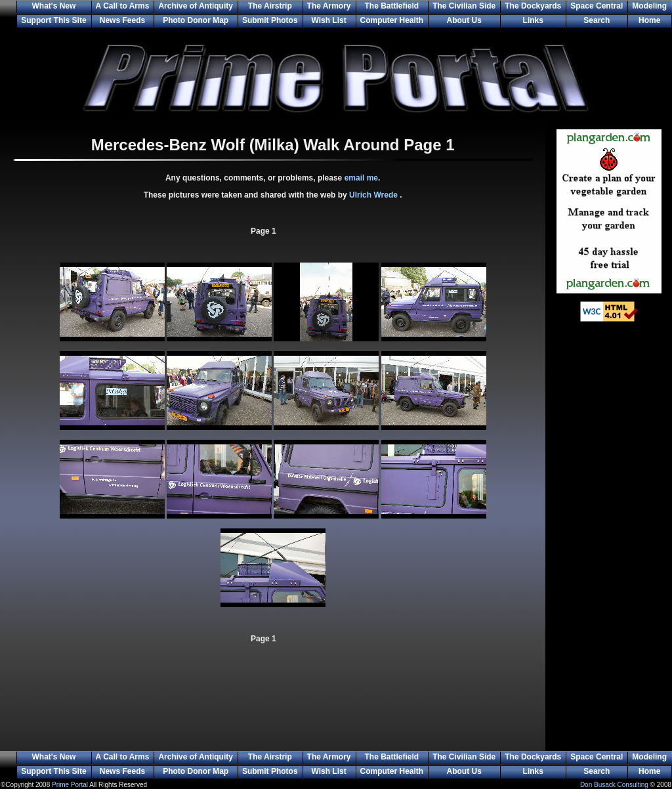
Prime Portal (70, 785)
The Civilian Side (464, 6)
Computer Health (392, 20)
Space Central (597, 6)
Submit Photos (270, 20)
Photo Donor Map (196, 20)
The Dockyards (533, 6)
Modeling (649, 6)
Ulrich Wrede (374, 195)
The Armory (329, 6)
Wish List (328, 20)
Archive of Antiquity (196, 6)
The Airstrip (270, 6)
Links (533, 20)
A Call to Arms (123, 6)
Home (649, 20)
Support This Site (53, 20)
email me (361, 178)
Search (597, 20)
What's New (53, 6)
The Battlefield (392, 6)
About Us (464, 20)
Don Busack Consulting (614, 785)
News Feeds (122, 20)
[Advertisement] (609, 545)
